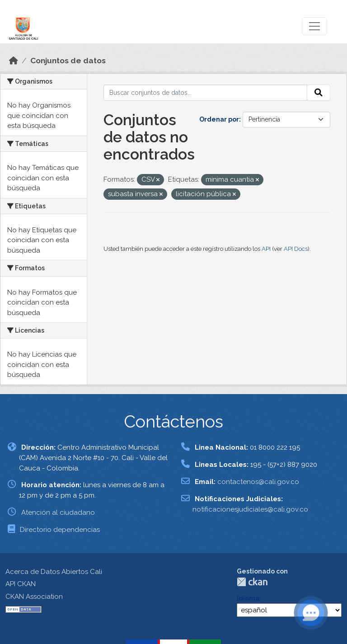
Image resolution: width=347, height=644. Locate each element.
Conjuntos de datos (68, 61)
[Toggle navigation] (314, 26)
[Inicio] (14, 61)
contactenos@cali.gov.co (258, 482)
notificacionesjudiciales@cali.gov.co (250, 509)
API (266, 249)
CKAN (252, 582)
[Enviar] (319, 93)
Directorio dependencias (60, 530)
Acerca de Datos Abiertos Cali (54, 572)
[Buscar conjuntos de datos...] (206, 93)
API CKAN (21, 584)
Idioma (248, 598)
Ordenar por (219, 119)
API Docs (296, 249)
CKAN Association (34, 597)
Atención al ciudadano (58, 512)
